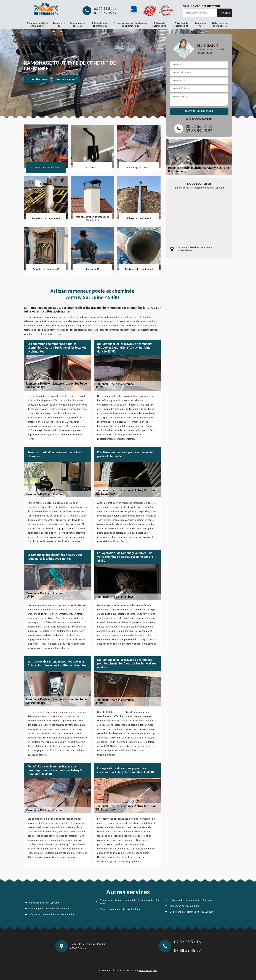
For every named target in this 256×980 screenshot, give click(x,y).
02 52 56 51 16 (105, 9)
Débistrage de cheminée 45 (220, 25)
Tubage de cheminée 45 (159, 25)
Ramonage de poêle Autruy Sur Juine (49, 909)
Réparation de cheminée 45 (100, 25)
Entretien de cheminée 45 (182, 25)
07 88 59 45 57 (105, 13)
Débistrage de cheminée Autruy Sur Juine (192, 912)
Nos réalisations (37, 79)
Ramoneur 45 (200, 25)
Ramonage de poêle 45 (77, 25)
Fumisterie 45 (59, 25)
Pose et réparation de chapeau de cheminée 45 (131, 25)
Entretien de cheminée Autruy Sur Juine (191, 900)
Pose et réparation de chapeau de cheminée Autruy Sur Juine (130, 902)
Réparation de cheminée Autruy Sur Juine (52, 914)
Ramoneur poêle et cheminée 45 (38, 25)
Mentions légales (148, 970)
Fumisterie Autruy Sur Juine (44, 903)
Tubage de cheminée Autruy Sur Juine (120, 909)
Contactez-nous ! (66, 79)
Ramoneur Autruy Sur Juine (185, 906)
